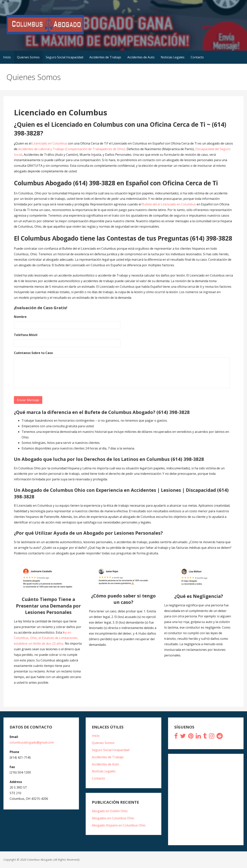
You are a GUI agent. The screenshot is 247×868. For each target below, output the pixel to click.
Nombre (20, 317)
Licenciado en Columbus (50, 143)
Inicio (7, 57)
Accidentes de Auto (141, 57)
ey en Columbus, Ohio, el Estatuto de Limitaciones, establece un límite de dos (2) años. (46, 638)
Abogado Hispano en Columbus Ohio (119, 825)
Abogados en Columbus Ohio (113, 818)
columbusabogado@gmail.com (32, 742)
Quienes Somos (28, 57)
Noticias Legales (173, 57)
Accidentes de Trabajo (105, 57)
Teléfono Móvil (26, 335)
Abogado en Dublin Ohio (110, 811)
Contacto (197, 57)
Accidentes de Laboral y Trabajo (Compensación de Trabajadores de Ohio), (72, 149)
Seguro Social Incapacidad (64, 57)
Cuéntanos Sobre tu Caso (33, 353)
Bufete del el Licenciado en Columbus (169, 204)
